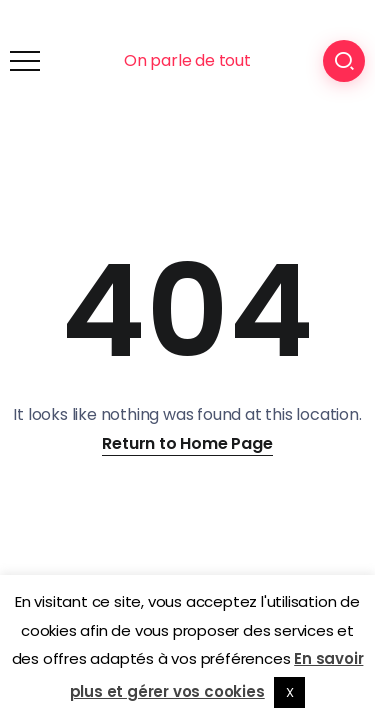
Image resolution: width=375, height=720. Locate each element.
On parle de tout (187, 60)
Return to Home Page (187, 443)
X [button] (290, 692)
